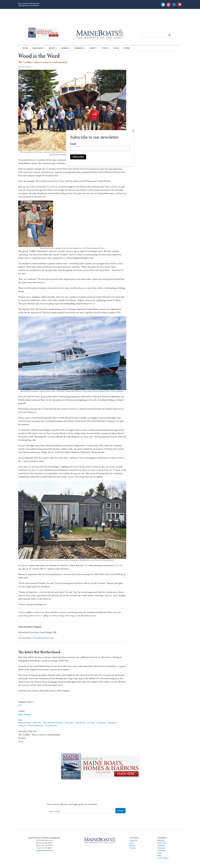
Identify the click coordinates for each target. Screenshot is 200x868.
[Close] (133, 131)
